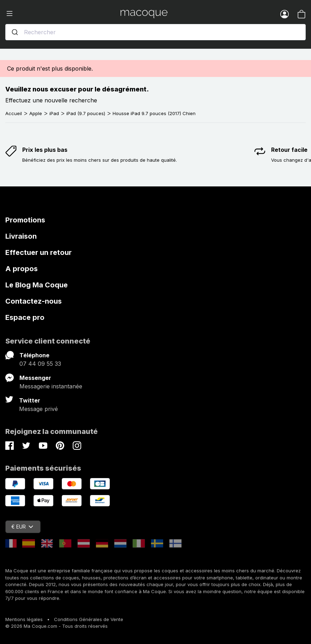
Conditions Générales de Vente (89, 619)
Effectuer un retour (38, 252)
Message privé (38, 409)
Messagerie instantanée (51, 386)
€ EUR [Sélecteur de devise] (22, 527)
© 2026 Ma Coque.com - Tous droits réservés (56, 626)
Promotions (25, 220)
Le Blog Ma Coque (37, 285)
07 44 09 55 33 (40, 364)
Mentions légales (24, 619)
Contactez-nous (34, 301)
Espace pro (25, 317)
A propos (22, 269)
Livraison (21, 236)
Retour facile (289, 150)
